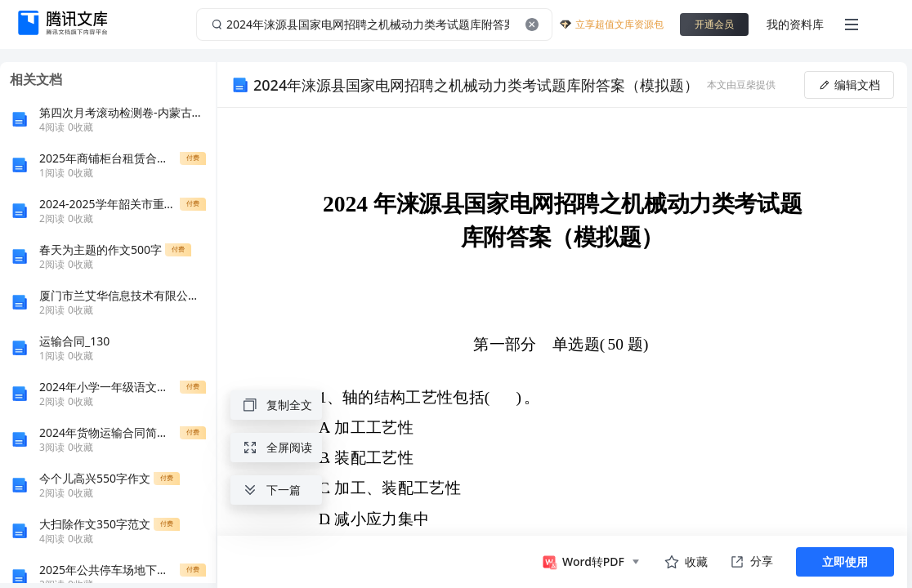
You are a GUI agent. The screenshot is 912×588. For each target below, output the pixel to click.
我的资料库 (795, 24)
